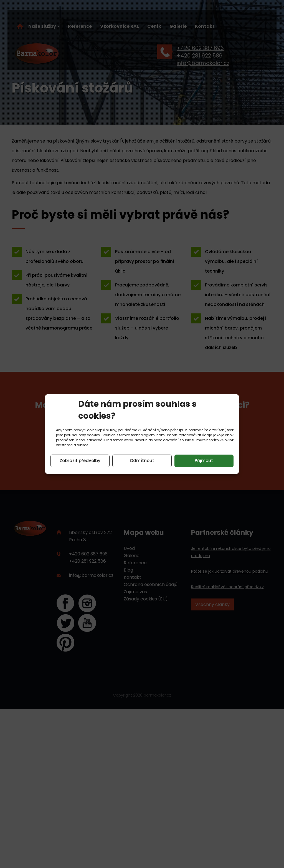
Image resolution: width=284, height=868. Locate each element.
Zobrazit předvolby (80, 461)
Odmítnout (142, 461)
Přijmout (204, 461)
